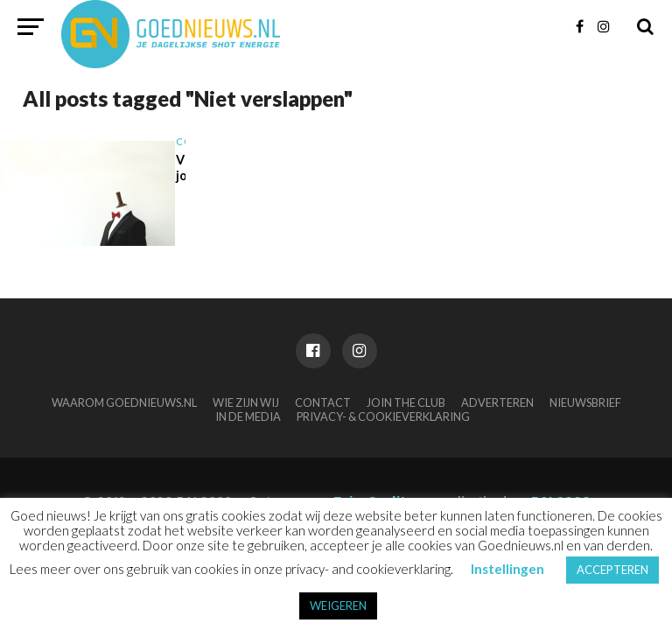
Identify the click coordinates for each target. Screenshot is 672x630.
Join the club (406, 402)
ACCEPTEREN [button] (612, 570)
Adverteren (497, 402)
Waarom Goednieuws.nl (124, 402)
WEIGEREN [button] (338, 605)
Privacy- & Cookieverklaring (383, 416)
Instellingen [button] (507, 569)
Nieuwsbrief (585, 402)
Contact (323, 402)
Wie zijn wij (246, 402)
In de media (248, 416)
